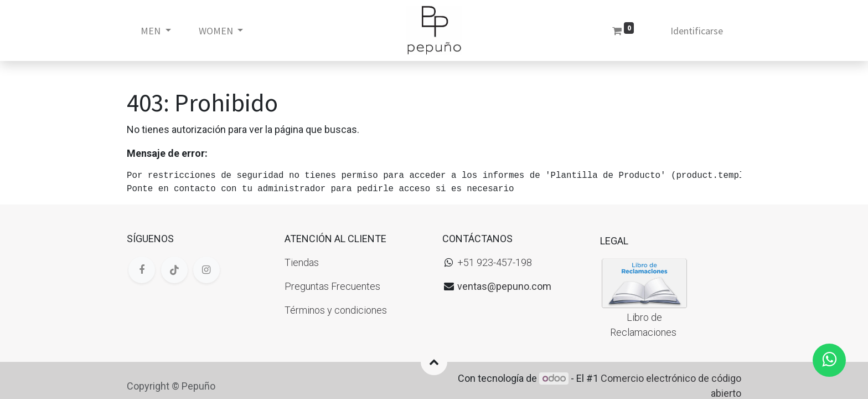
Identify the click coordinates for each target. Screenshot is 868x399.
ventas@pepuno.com (504, 286)
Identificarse (697, 31)
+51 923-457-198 (495, 262)
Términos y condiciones (336, 310)
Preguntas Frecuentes (332, 286)
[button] (434, 362)
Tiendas (302, 262)
